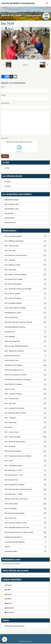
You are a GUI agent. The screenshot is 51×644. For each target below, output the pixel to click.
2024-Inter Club (26, 332)
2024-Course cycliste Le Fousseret (26, 375)
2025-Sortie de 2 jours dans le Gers (26, 255)
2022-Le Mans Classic (26, 504)
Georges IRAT (9, 213)
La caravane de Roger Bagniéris (26, 542)
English (8, 590)
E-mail (3, 95)
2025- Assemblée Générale (26, 303)
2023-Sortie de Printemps (26, 451)
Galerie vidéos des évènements (14, 626)
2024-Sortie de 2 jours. (26, 360)
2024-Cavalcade (26, 337)
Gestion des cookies (25, 641)
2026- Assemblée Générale (26, 236)
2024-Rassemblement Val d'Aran (26, 327)
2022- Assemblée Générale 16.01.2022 (26, 528)
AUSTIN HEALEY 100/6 (12, 209)
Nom (3, 87)
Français (8, 585)
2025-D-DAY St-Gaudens (26, 294)
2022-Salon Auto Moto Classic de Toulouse (26, 489)
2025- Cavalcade (26, 260)
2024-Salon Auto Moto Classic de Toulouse (26, 322)
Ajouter (5, 156)
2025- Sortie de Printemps (26, 298)
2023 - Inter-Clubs (26, 403)
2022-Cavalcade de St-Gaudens (26, 485)
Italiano (8, 599)
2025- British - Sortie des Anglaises (26, 275)
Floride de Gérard (10, 223)
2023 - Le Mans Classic (26, 432)
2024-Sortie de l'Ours (26, 317)
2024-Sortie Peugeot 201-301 (26, 370)
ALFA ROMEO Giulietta (12, 200)
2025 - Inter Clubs (26, 251)
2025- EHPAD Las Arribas (26, 265)
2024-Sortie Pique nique (26, 341)
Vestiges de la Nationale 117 (26, 537)
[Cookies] (5, 639)
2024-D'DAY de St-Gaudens (26, 384)
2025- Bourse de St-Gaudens (26, 279)
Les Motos (8, 186)
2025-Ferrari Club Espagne (26, 284)
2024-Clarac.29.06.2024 (26, 356)
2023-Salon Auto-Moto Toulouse (26, 413)
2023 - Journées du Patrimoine (26, 408)
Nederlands (9, 608)
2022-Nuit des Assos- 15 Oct (26, 475)
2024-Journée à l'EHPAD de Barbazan (26, 346)
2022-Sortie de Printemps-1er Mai (26, 523)
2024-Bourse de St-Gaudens (26, 365)
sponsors (26, 547)
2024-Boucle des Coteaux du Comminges (26, 380)
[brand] (18, 3)
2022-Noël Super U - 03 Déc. (26, 470)
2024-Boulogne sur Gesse (26, 313)
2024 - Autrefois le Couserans (26, 351)
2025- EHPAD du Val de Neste (26, 241)
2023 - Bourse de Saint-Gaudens (26, 442)
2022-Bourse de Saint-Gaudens (26, 513)
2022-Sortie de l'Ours (26, 480)
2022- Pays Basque (26, 509)
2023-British (26, 427)
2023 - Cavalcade (26, 418)
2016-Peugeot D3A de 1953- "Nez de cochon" (26, 532)
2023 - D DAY (26, 461)
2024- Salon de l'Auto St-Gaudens (26, 308)
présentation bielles (26, 551)
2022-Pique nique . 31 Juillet (26, 494)
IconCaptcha (19, 152)
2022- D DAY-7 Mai (26, 518)
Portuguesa (9, 612)
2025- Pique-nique (26, 270)
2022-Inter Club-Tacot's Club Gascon (26, 499)
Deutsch (8, 603)
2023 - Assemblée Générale (26, 466)
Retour (25, 65)
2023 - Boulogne (26, 446)
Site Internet (5, 103)
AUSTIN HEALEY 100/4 (12, 204)
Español (8, 594)
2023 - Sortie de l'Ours (26, 399)
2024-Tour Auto (26, 389)
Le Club (7, 168)
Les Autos (8, 182)
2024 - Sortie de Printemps (26, 394)
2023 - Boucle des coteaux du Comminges (26, 456)
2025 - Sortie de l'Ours (26, 246)
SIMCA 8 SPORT (10, 218)
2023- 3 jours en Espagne (26, 437)
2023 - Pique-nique (26, 423)
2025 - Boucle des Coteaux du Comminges (26, 289)
